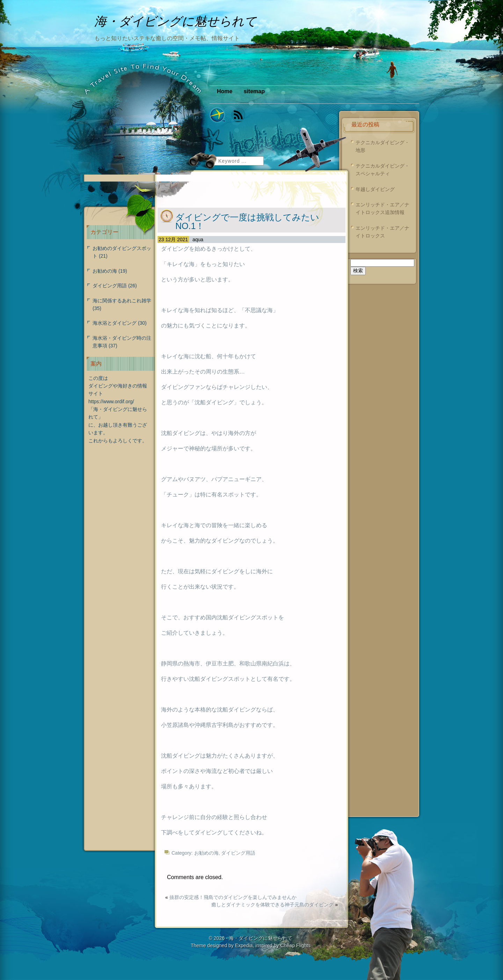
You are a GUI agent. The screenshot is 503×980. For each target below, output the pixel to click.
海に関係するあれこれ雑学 (122, 301)
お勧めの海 (206, 853)
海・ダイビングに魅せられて (261, 938)
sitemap (254, 91)
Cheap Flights (296, 945)
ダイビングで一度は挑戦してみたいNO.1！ (247, 222)
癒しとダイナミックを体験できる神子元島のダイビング (272, 905)
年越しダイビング (375, 189)
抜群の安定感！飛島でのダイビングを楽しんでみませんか (233, 897)
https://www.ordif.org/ (111, 401)
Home (225, 91)
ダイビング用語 (238, 853)
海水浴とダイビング (115, 323)
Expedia (244, 945)
